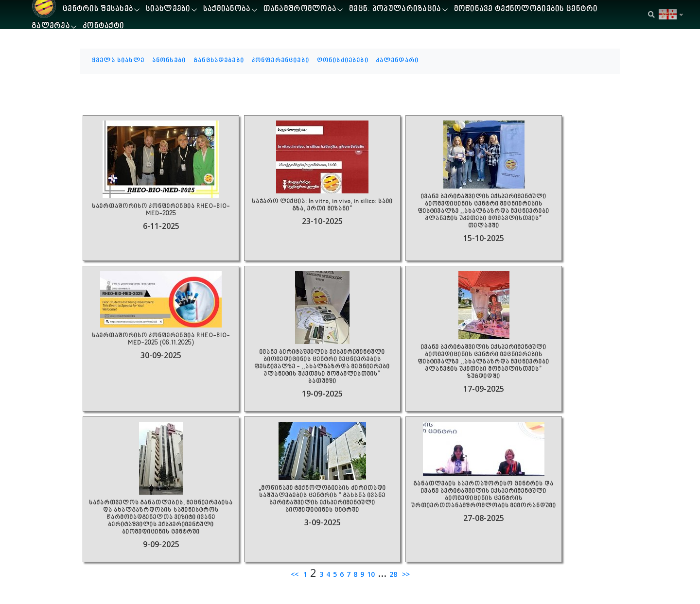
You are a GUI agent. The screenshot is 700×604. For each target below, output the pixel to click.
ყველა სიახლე (118, 61)
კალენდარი (397, 61)
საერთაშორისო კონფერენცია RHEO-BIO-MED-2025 (161, 210)
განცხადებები (219, 61)
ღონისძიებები (343, 61)
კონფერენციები (280, 61)
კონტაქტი (103, 26)
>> (405, 574)
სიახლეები (168, 9)
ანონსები (169, 61)
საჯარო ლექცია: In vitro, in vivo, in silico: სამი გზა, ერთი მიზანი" (322, 206)
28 (393, 574)
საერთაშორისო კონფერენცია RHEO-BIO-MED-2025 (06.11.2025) (161, 340)
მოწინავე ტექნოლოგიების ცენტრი (526, 9)
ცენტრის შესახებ (98, 9)
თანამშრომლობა (300, 9)
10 (371, 574)
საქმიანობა (227, 9)
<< (296, 574)
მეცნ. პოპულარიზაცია (395, 9)
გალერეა (51, 26)
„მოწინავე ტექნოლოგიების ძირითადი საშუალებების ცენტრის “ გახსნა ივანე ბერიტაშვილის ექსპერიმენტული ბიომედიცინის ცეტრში (322, 500)
